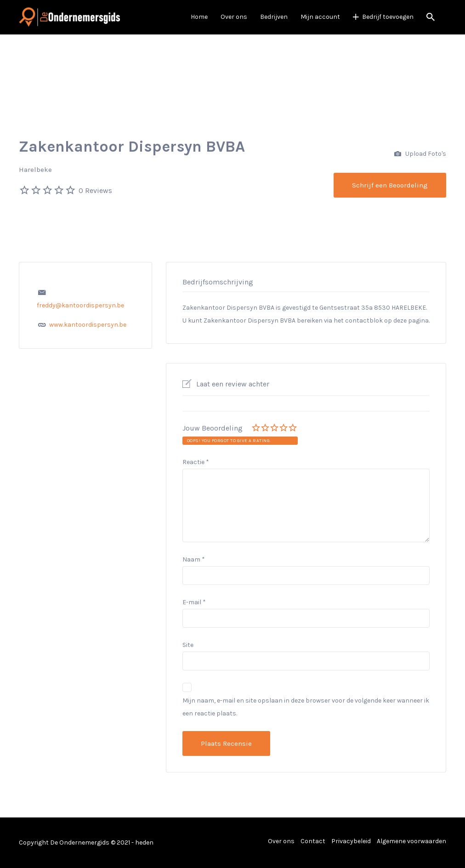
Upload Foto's (420, 154)
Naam (194, 559)
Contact (313, 841)
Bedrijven (274, 17)
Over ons (234, 17)
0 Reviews (95, 190)
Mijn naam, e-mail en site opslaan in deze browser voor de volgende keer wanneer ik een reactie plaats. (306, 707)
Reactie (196, 462)
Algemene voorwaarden (411, 841)
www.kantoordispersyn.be (88, 325)
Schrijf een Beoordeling (390, 185)
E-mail (194, 602)
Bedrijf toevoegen (388, 17)
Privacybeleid (351, 841)
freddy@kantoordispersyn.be (80, 305)
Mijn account (320, 17)
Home (199, 17)
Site (188, 645)
